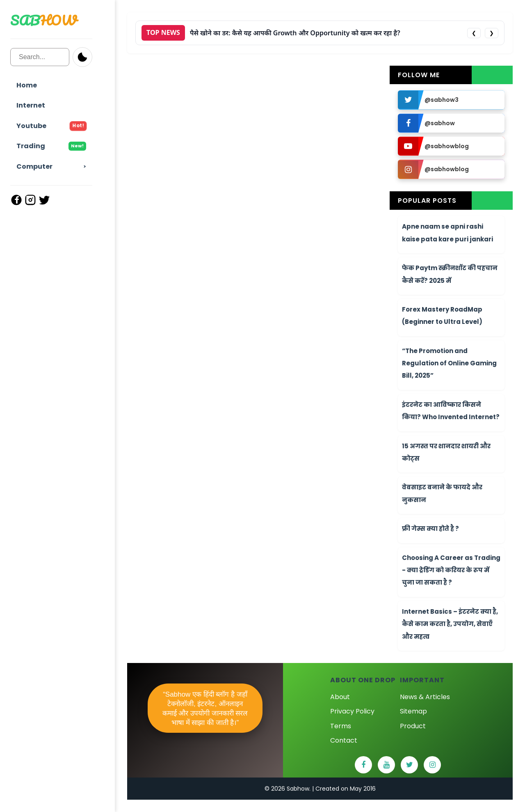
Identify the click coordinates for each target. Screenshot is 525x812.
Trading (51, 146)
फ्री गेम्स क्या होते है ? (430, 529)
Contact (344, 740)
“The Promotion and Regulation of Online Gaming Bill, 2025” (449, 363)
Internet (31, 105)
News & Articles (425, 697)
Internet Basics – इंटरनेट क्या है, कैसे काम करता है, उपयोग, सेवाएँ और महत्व (450, 624)
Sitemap (413, 711)
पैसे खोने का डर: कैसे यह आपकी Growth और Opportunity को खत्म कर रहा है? (295, 33)
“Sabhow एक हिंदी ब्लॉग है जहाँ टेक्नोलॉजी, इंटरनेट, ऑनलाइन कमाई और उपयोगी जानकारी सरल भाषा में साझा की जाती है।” (205, 709)
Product (413, 726)
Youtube (51, 126)
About (340, 697)
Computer (34, 166)
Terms (341, 726)
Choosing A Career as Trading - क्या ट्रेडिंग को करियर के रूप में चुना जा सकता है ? (451, 570)
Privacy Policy (352, 711)
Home (27, 85)
